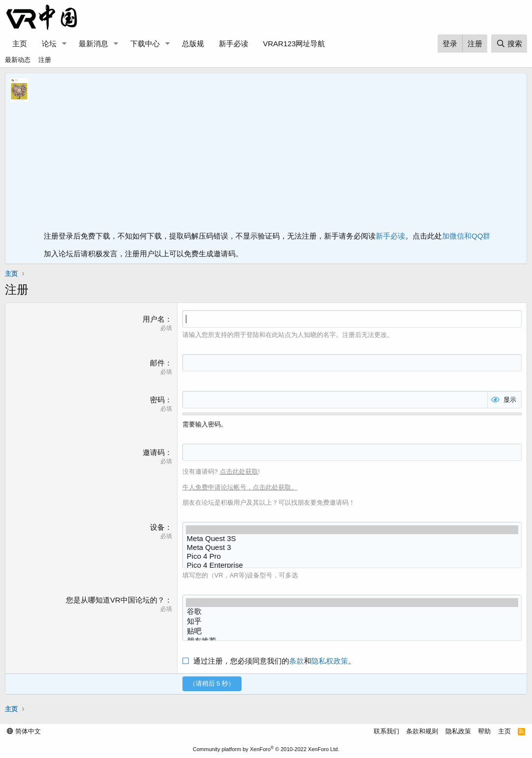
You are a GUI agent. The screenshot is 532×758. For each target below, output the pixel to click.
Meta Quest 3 (352, 547)
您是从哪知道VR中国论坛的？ (115, 600)
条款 (296, 661)
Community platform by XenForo (266, 749)
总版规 (193, 44)
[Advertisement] (283, 154)
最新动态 (18, 60)
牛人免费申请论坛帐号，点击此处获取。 (240, 487)
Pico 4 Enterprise (352, 565)
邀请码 (154, 452)
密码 (157, 400)
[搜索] (509, 44)
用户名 (154, 319)
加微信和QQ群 (466, 236)
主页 (20, 44)
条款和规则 (422, 731)
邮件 (157, 363)
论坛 (49, 44)
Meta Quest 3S (352, 539)
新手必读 (234, 44)
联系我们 (386, 731)
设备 (157, 527)
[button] (64, 44)
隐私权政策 (330, 661)
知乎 (352, 622)
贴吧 (352, 632)
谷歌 (352, 612)
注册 (45, 60)
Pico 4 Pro (352, 556)
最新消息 (93, 44)
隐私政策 (458, 731)
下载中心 (145, 44)
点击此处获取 (239, 471)
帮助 (484, 731)
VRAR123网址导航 (294, 44)
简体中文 (24, 731)
